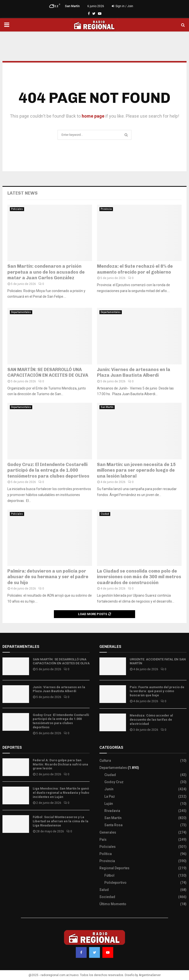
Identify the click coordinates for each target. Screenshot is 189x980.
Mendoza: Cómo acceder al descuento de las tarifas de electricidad (151, 720)
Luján (109, 804)
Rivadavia (112, 811)
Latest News (23, 193)
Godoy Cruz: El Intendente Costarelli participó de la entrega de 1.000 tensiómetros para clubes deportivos (48, 470)
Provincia (106, 209)
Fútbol (109, 875)
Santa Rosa (113, 825)
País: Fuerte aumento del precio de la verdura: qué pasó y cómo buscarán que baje (157, 691)
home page (93, 116)
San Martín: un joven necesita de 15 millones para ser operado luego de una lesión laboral (136, 470)
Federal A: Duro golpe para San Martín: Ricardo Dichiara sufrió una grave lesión (60, 764)
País (103, 840)
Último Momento (113, 904)
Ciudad (105, 514)
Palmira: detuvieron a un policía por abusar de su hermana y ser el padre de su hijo (48, 577)
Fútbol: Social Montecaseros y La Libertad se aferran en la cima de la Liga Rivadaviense (61, 821)
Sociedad (107, 897)
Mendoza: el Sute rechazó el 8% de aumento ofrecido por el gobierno (135, 269)
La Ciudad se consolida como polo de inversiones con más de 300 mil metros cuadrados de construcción (139, 577)
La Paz (110, 796)
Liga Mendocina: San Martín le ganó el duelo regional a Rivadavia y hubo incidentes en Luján (61, 793)
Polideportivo (115, 883)
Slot (6, 846)
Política (106, 854)
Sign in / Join (122, 6)
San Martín (107, 407)
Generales (108, 832)
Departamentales (21, 312)
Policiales (17, 209)
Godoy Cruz (114, 782)
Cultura (105, 761)
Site (12, 846)
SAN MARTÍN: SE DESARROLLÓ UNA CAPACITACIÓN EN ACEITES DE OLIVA (48, 372)
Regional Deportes (114, 868)
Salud (104, 890)
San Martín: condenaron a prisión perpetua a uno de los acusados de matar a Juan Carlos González (46, 272)
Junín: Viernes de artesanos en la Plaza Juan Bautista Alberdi (134, 372)
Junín (109, 789)
